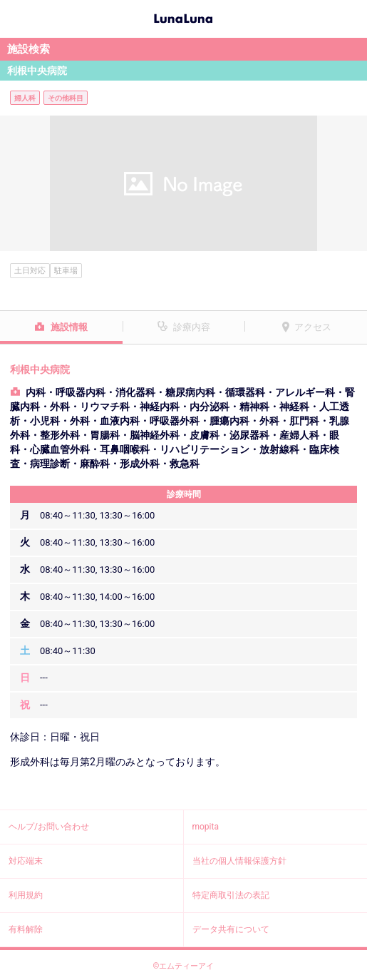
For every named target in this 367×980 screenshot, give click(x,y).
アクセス (313, 327)
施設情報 (69, 327)
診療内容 (192, 327)
